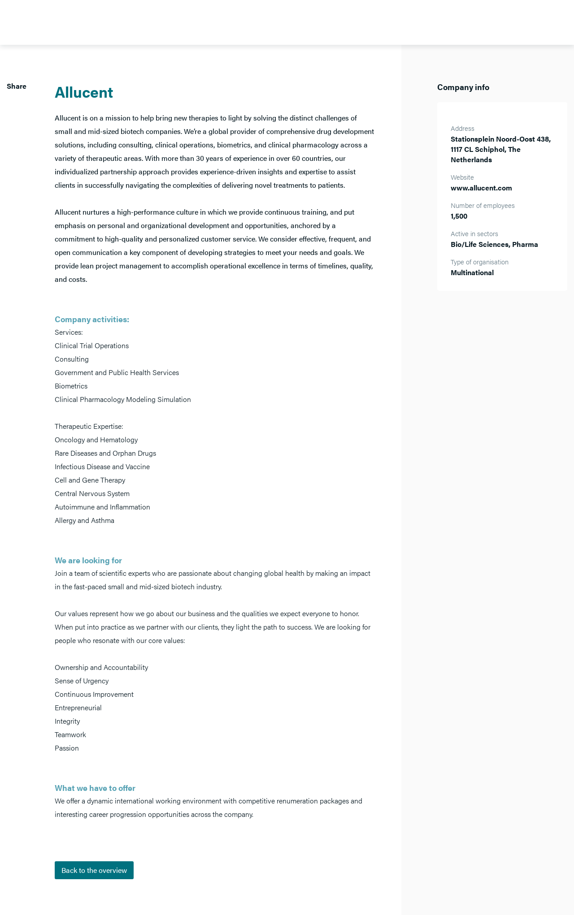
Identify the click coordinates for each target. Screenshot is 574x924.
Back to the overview (94, 870)
